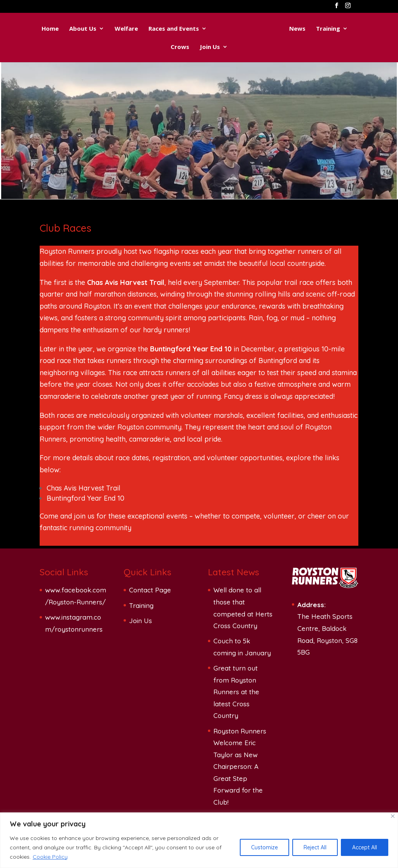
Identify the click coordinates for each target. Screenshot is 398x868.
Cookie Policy (50, 857)
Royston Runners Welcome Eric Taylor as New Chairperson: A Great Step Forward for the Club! (240, 767)
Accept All (365, 847)
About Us (83, 29)
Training (328, 29)
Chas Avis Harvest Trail (84, 488)
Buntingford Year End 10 (86, 498)
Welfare (126, 29)
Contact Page (150, 590)
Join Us (210, 47)
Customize (264, 847)
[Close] (393, 816)
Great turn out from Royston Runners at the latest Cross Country (236, 692)
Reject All (315, 847)
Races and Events (174, 29)
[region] (199, 840)
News (297, 29)
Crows (180, 47)
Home (50, 29)
